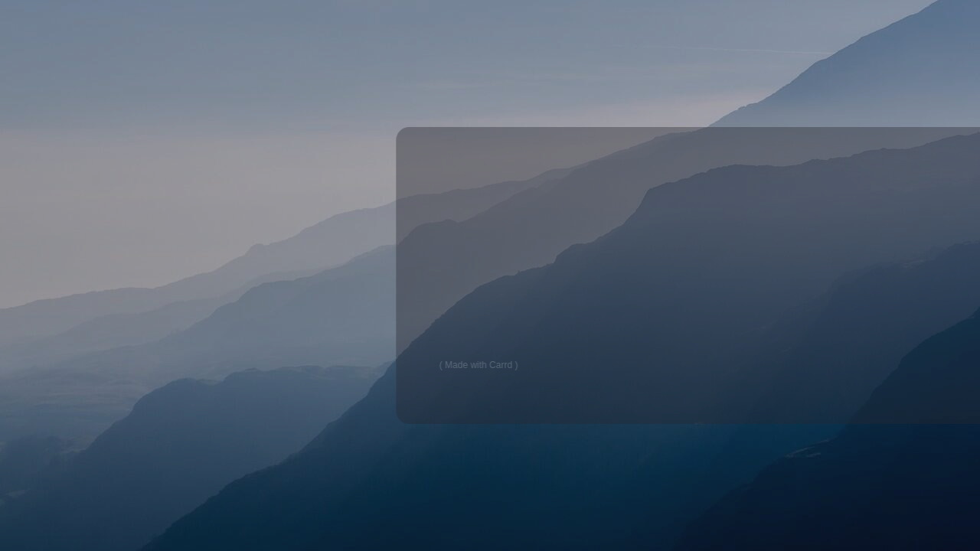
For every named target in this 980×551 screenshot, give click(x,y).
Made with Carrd (483, 365)
